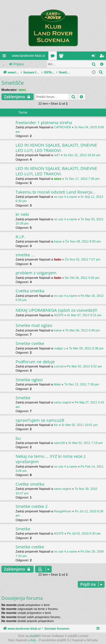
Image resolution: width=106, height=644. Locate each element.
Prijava (19, 64)
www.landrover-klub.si (28, 56)
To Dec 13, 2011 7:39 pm (82, 384)
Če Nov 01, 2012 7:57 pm (82, 259)
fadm (58, 259)
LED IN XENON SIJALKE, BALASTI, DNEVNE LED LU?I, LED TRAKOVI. (56, 148)
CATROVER (62, 127)
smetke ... (25, 255)
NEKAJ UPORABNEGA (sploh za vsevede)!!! (56, 310)
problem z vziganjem (36, 273)
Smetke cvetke (30, 343)
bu (18, 438)
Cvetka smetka (30, 291)
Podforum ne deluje (35, 362)
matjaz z (60, 348)
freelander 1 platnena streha (44, 122)
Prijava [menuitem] (95, 57)
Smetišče (13, 83)
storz (22, 90)
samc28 (60, 443)
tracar (58, 241)
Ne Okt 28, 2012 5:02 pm (82, 278)
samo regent (63, 402)
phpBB (34, 636)
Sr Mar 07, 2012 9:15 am (84, 315)
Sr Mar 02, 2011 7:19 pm (86, 443)
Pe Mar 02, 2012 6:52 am (85, 366)
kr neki (22, 214)
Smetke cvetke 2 (32, 506)
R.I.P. (20, 237)
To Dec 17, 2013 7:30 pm (82, 179)
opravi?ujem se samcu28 (40, 420)
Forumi (54, 57)
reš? (57, 155)
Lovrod (59, 366)
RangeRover (63, 511)
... (4, 64)
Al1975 (59, 315)
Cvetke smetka (30, 484)
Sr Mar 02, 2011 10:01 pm (80, 425)
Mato (57, 384)
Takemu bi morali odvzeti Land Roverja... (55, 192)
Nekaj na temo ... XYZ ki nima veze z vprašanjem (51, 459)
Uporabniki (62, 57)
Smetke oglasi (29, 380)
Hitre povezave (5, 57)
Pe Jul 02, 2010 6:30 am (84, 533)
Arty (33, 640)
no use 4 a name (66, 197)
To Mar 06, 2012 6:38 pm (86, 348)
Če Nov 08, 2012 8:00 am (83, 241)
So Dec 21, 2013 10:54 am (82, 155)
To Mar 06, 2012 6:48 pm (83, 330)
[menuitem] (101, 72)
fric (56, 425)
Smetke (23, 398)
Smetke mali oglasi (34, 325)
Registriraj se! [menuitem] (103, 57)
